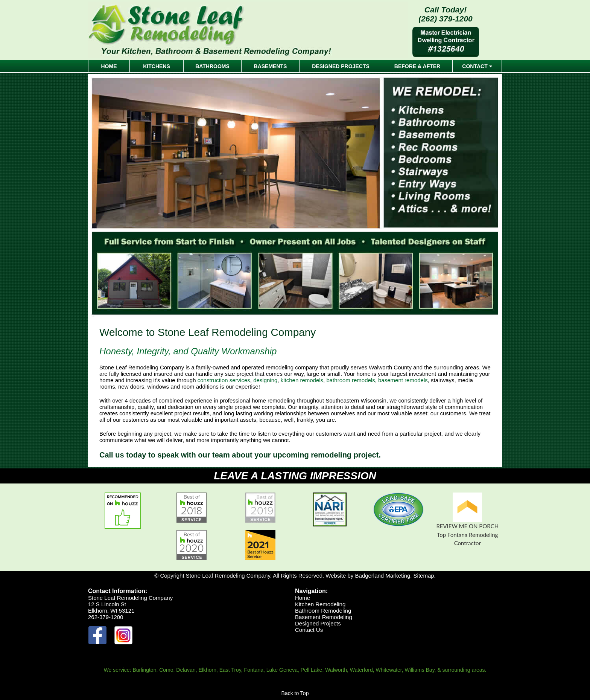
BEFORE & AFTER (417, 66)
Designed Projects (318, 623)
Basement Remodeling (324, 617)
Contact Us (309, 630)
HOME (109, 66)
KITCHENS (157, 66)
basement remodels (403, 380)
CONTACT (477, 66)
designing (265, 380)
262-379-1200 (106, 617)
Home (303, 598)
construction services (224, 380)
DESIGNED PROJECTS (341, 66)
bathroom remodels (351, 380)
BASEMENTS (271, 66)
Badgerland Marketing (382, 576)
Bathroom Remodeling (323, 611)
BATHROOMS (212, 66)
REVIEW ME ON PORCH (467, 526)
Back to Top (295, 693)
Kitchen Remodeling (320, 604)
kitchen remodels (302, 380)
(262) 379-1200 (446, 19)
